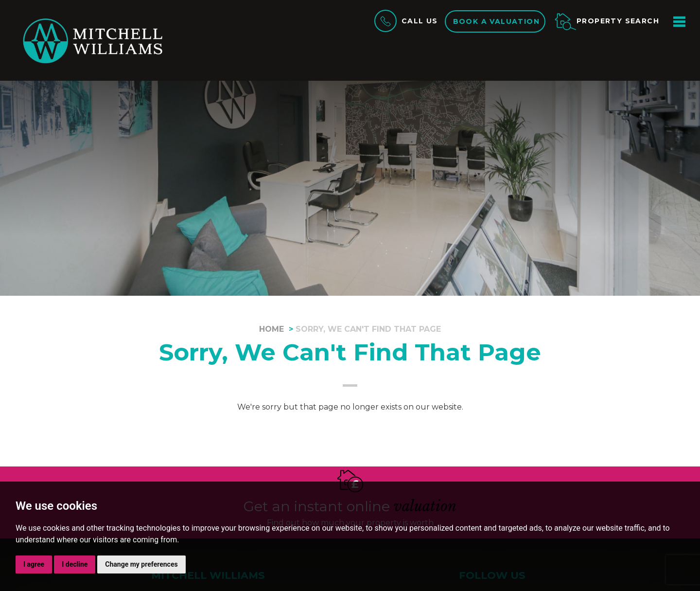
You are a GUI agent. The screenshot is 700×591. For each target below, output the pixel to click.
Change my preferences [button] (141, 564)
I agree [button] (34, 564)
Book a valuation (496, 21)
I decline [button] (75, 564)
